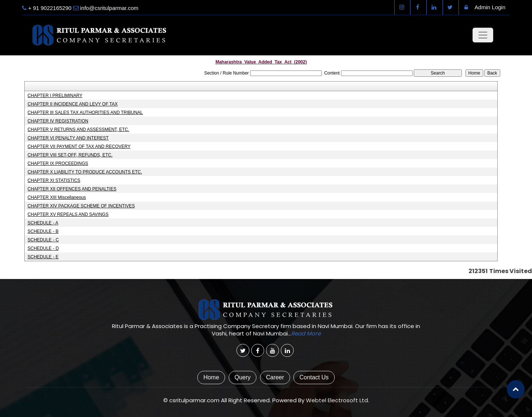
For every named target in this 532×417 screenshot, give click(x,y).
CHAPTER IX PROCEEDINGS (58, 163)
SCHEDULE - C (43, 240)
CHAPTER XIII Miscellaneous (57, 197)
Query (243, 377)
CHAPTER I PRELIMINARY (55, 96)
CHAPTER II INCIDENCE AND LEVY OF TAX (72, 104)
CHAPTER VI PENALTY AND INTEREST (68, 138)
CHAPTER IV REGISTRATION (58, 121)
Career (275, 377)
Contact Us (314, 377)
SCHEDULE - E (43, 257)
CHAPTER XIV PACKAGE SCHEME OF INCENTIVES (81, 206)
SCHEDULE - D (43, 248)
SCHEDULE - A (43, 223)
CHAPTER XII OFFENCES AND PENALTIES (72, 189)
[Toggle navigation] (483, 35)
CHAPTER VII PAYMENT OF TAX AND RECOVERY (79, 147)
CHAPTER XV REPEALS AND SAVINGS (68, 214)
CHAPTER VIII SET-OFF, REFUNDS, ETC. (70, 155)
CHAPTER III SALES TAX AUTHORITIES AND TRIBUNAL (85, 113)
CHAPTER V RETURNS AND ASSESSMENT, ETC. (78, 130)
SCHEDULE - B (43, 231)
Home (211, 377)
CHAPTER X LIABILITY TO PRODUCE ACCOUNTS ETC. (85, 172)
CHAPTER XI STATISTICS (54, 180)
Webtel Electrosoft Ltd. (337, 400)
